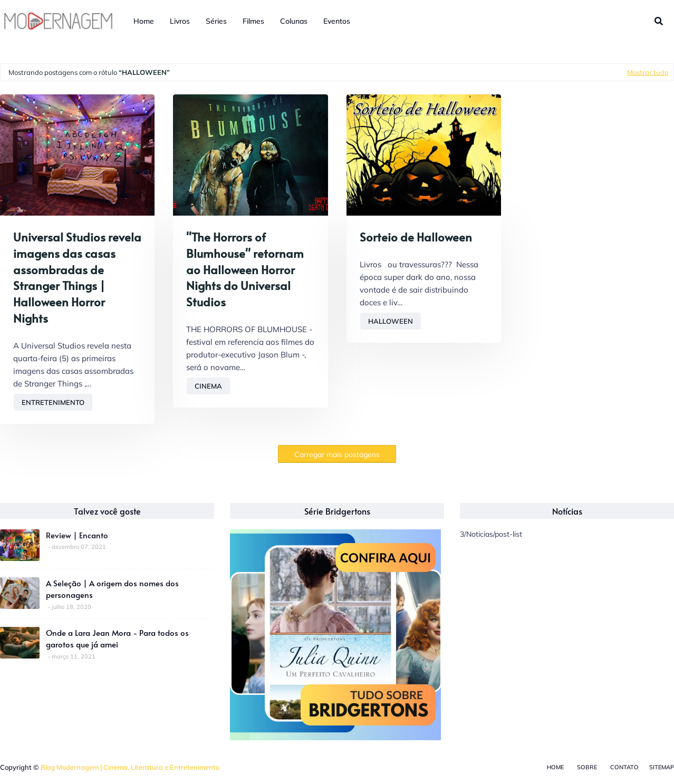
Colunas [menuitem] (294, 21)
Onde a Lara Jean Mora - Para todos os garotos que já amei (117, 638)
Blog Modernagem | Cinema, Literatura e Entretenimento (130, 767)
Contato (624, 767)
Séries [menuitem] (216, 21)
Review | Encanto (77, 535)
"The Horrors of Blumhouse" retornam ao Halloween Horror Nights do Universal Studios (245, 269)
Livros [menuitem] (180, 21)
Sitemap (662, 767)
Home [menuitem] (144, 21)
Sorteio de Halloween (416, 237)
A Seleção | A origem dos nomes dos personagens (112, 589)
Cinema (208, 386)
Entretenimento (53, 402)
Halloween (391, 321)
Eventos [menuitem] (337, 21)
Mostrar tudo (648, 72)
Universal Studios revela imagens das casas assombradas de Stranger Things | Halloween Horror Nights (77, 277)
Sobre (587, 767)
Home (555, 767)
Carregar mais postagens (337, 454)
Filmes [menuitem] (253, 21)
